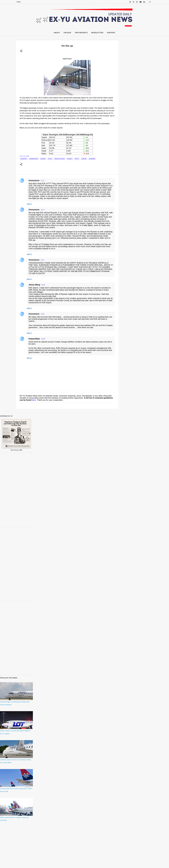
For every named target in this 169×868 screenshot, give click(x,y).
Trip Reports (81, 33)
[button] (21, 51)
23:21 (42, 260)
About (57, 33)
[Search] (150, 2)
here (34, 400)
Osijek (43, 159)
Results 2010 (60, 159)
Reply (30, 204)
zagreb (92, 159)
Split (77, 159)
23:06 (42, 314)
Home (19, 2)
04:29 (43, 339)
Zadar (84, 159)
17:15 (42, 181)
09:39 (43, 285)
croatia (24, 159)
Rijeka (70, 159)
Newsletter (97, 33)
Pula (50, 159)
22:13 (42, 210)
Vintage (67, 33)
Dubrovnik (34, 159)
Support (111, 33)
